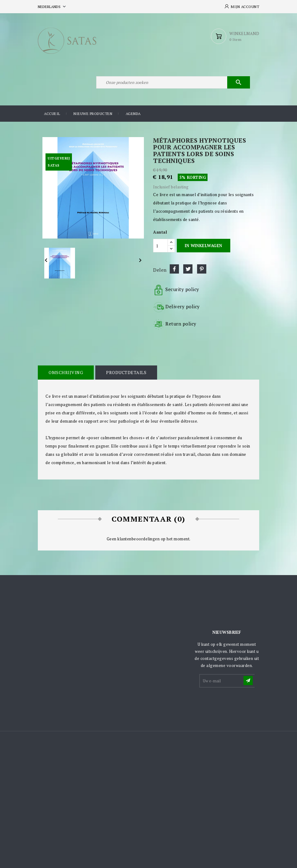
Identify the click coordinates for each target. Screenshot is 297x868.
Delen (174, 269)
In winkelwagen (203, 246)
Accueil (52, 114)
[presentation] (247, 704)
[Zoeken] (173, 82)
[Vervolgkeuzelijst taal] (52, 7)
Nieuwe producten (93, 114)
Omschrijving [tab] (66, 372)
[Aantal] (160, 246)
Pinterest (202, 269)
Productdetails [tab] (126, 372)
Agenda (133, 114)
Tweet (188, 269)
